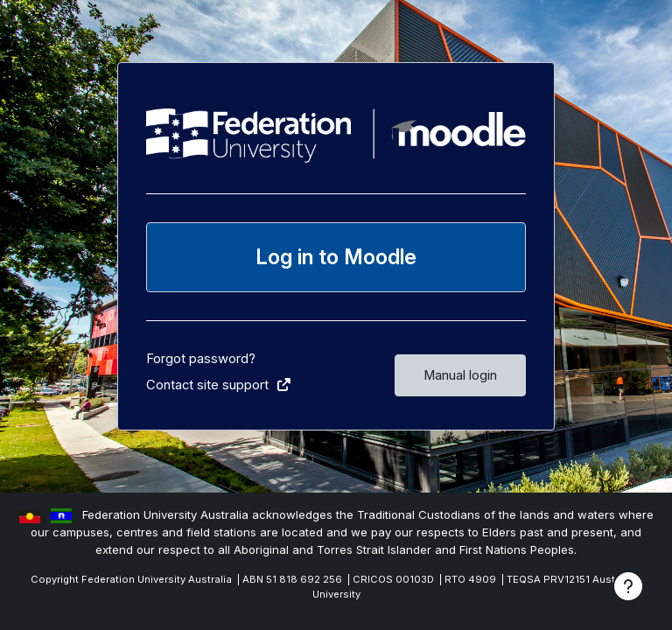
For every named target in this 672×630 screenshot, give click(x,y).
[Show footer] (628, 586)
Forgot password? (201, 359)
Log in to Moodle (336, 257)
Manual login (460, 375)
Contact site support (219, 385)
